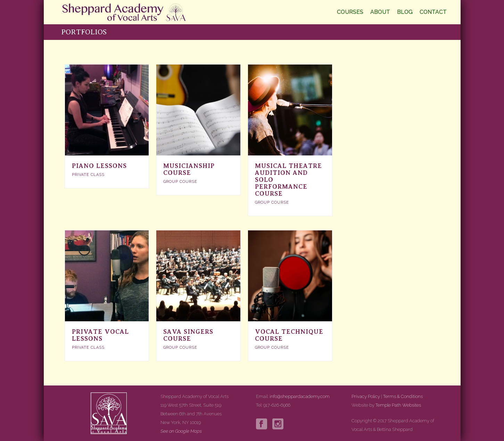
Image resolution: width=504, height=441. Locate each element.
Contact (433, 12)
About (380, 12)
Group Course (180, 182)
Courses (350, 12)
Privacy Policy (366, 396)
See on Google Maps (181, 431)
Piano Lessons (99, 166)
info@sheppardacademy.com (300, 396)
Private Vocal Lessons (100, 335)
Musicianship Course (189, 169)
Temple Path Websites (398, 405)
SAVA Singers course (188, 335)
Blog (405, 12)
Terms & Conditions (403, 396)
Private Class (88, 175)
